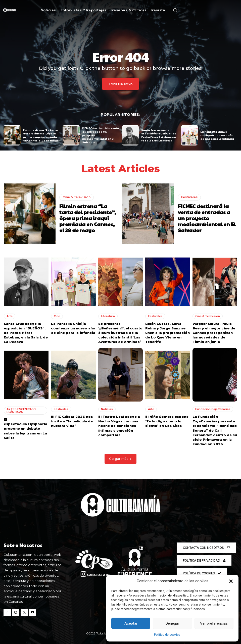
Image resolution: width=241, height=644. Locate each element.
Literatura (108, 316)
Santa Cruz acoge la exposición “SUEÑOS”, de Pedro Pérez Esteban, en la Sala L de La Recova (159, 135)
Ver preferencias (214, 623)
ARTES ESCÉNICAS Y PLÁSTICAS (21, 410)
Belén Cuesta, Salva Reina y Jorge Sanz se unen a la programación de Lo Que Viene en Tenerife (167, 333)
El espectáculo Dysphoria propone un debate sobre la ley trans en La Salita (26, 429)
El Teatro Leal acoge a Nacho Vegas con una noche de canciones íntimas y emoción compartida (119, 426)
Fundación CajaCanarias (213, 409)
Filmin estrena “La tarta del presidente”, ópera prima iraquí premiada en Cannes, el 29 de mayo (41, 135)
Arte (10, 316)
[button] (231, 581)
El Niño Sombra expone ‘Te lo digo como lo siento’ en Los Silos (167, 421)
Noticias (107, 409)
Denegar (172, 623)
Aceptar (131, 623)
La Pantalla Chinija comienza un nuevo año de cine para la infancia (217, 135)
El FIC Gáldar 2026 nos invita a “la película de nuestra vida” (72, 421)
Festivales (189, 197)
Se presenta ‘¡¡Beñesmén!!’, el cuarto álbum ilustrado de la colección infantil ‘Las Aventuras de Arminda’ (120, 333)
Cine (57, 316)
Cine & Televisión (77, 197)
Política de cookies (167, 635)
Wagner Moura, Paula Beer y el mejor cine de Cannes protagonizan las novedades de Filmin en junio (214, 333)
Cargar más (121, 459)
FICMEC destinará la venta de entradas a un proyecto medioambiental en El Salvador (207, 218)
